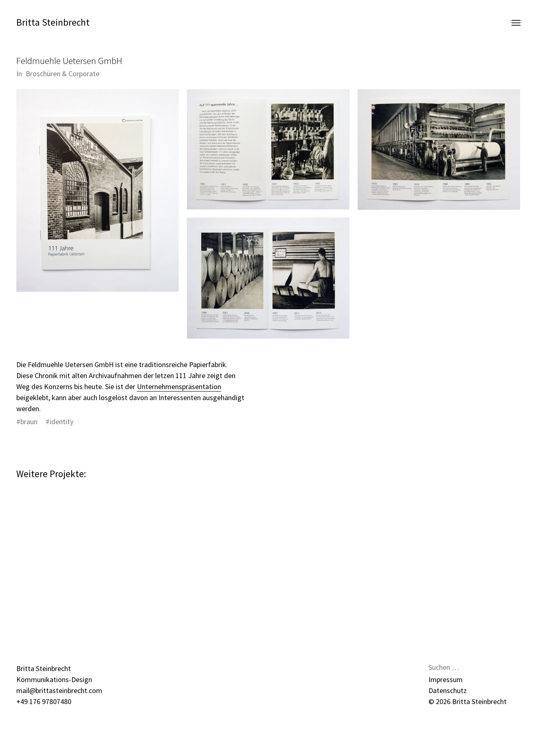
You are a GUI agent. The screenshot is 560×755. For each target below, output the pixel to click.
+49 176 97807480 (44, 701)
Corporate (84, 74)
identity (61, 422)
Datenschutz (448, 690)
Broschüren (43, 74)
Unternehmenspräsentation (179, 386)
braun (29, 422)
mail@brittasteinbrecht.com (59, 690)
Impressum (446, 679)
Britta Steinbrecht (53, 22)
